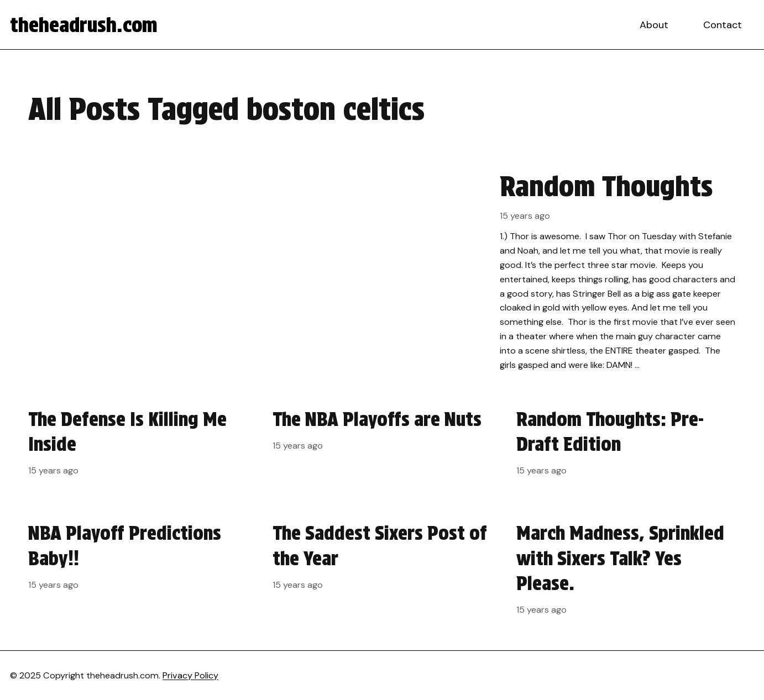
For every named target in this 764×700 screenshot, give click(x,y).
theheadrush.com (84, 25)
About (654, 25)
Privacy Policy (190, 675)
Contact (723, 25)
